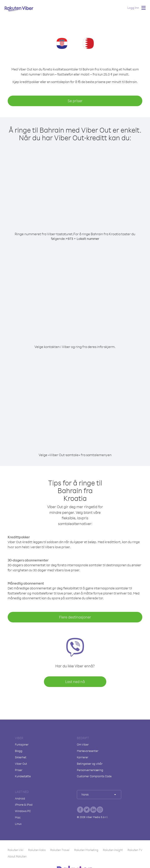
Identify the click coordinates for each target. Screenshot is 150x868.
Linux (18, 824)
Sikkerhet (21, 757)
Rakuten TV (135, 850)
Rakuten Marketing (86, 850)
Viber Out (21, 764)
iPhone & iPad (24, 805)
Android (20, 798)
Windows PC (23, 811)
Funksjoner (22, 744)
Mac (18, 817)
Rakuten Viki (15, 850)
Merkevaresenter (88, 751)
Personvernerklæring (90, 770)
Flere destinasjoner (75, 617)
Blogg (19, 751)
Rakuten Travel (60, 850)
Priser (19, 770)
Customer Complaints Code (94, 776)
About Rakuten (17, 856)
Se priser (75, 101)
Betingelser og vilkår (90, 764)
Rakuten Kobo (37, 850)
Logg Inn (133, 8)
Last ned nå (75, 682)
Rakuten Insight (113, 850)
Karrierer (83, 757)
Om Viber (83, 744)
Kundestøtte (23, 776)
